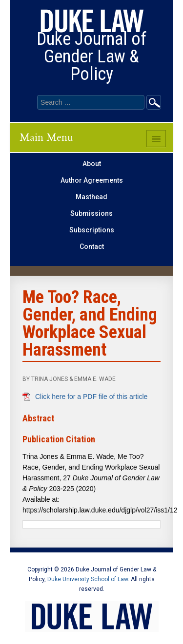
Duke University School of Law (88, 579)
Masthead (91, 197)
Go (154, 102)
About (92, 164)
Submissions (91, 213)
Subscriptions (92, 230)
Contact (92, 246)
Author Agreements (92, 180)
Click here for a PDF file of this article (91, 397)
